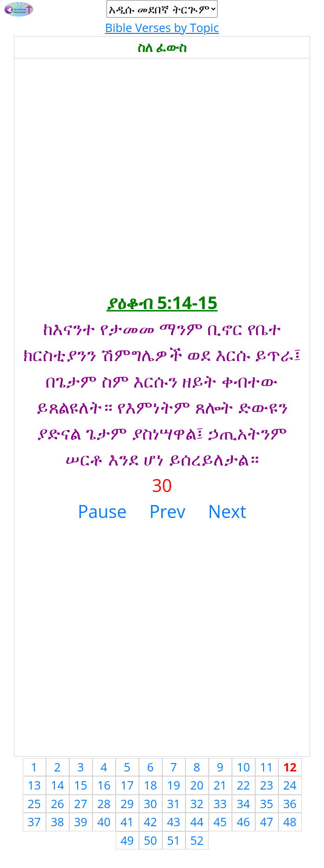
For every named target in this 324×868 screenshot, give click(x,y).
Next (227, 511)
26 (57, 803)
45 (220, 822)
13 (34, 785)
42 (150, 822)
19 (174, 785)
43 (174, 822)
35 (267, 803)
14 (57, 785)
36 (290, 803)
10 (243, 767)
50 (150, 840)
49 (127, 840)
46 (243, 822)
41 (127, 822)
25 (34, 803)
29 (127, 803)
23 (267, 785)
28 (104, 803)
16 (104, 785)
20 (197, 785)
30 (150, 803)
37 (34, 822)
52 (197, 840)
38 (57, 822)
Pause (102, 511)
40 (104, 822)
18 (150, 785)
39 (81, 822)
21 (220, 785)
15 (81, 785)
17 (127, 785)
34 (243, 803)
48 (290, 822)
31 (174, 803)
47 (267, 822)
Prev (167, 511)
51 (174, 840)
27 (81, 803)
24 (290, 785)
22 (243, 785)
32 (197, 803)
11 (267, 767)
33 (220, 803)
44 (197, 822)
